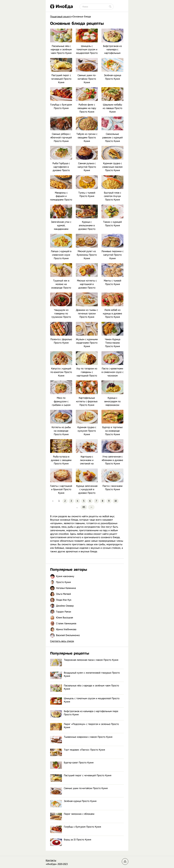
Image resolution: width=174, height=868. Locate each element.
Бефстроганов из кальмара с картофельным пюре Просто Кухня (84, 713)
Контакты (51, 860)
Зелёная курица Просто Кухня (73, 801)
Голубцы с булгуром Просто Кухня (76, 827)
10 (116, 501)
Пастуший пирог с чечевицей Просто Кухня (81, 776)
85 (84, 507)
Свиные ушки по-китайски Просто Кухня (79, 788)
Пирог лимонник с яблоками (72, 814)
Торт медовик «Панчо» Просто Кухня (78, 750)
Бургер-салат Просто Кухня (72, 763)
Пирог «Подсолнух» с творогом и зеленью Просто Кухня (84, 726)
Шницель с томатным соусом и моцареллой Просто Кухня (85, 700)
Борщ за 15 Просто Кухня (71, 840)
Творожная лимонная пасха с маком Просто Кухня (84, 660)
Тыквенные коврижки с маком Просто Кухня (81, 737)
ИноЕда (62, 6)
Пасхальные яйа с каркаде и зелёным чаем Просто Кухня (85, 687)
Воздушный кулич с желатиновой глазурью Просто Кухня (85, 675)
